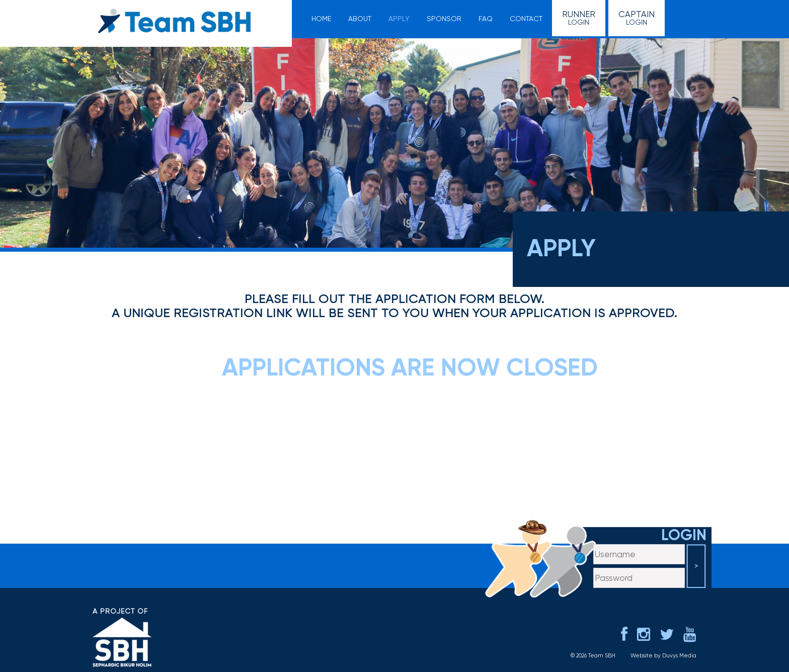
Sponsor (444, 19)
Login (579, 18)
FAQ (486, 19)
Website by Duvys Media (663, 656)
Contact (526, 19)
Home (321, 19)
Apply (399, 19)
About (360, 19)
